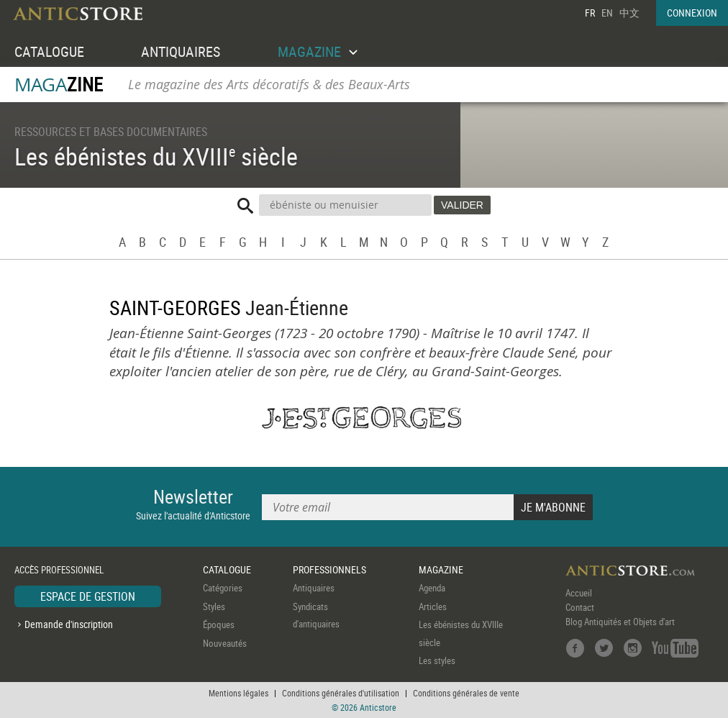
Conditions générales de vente (466, 693)
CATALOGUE (49, 51)
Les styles (437, 660)
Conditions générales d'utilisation (341, 693)
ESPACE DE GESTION (88, 596)
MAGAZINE (441, 569)
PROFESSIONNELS (329, 569)
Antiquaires (314, 588)
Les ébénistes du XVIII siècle (156, 156)
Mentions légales (238, 693)
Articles (433, 606)
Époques (219, 624)
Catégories (223, 588)
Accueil (579, 593)
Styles (214, 606)
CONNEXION (692, 13)
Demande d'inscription (69, 624)
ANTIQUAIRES (181, 51)
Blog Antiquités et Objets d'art (620, 622)
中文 (629, 13)
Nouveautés (225, 643)
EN (607, 13)
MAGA (59, 85)
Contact (580, 607)
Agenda (432, 588)
